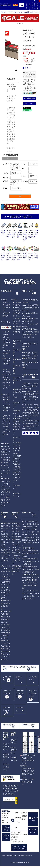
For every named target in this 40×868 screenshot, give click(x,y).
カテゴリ (29, 6)
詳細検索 (27, 6)
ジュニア (13, 170)
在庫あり (15, 181)
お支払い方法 (7, 678)
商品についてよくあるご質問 (33, 693)
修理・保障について (7, 709)
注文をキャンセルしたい (6, 767)
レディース (14, 168)
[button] (2, 18)
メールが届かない (33, 678)
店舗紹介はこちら (6, 837)
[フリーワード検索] (16, 178)
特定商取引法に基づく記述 (9, 856)
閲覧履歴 (37, 6)
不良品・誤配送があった (14, 750)
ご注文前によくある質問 (7, 694)
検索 (22, 5)
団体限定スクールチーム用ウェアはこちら (19, 848)
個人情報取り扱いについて (25, 856)
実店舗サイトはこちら (33, 831)
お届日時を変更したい (6, 757)
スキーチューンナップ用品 (21, 12)
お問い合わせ (35, 819)
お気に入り (35, 5)
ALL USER (16, 164)
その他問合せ (20, 709)
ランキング (32, 5)
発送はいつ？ (19, 678)
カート (40, 7)
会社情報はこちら (6, 829)
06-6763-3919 (18, 820)
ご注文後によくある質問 (20, 694)
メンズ (15, 166)
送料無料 (13, 183)
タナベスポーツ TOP (6, 12)
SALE (12, 185)
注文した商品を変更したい (6, 747)
